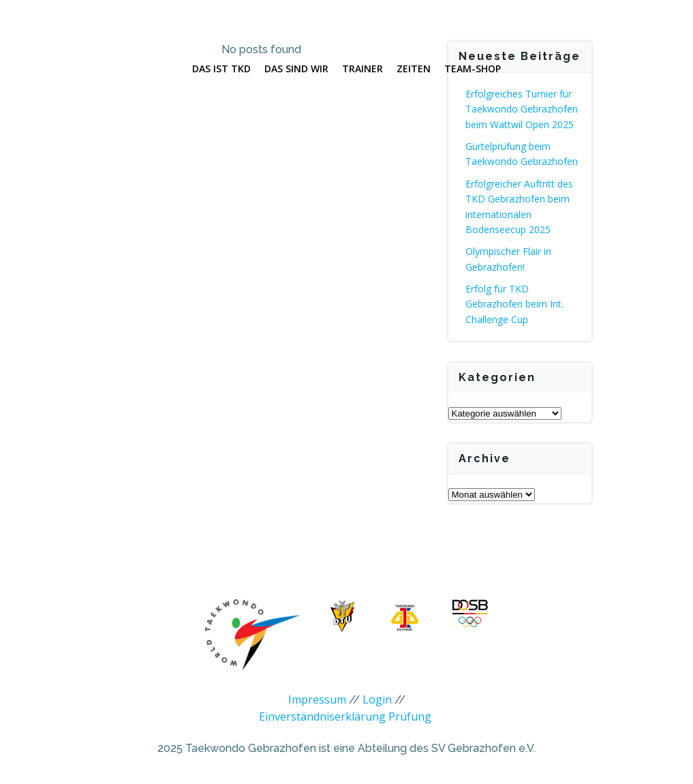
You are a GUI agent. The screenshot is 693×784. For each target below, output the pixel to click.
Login (377, 699)
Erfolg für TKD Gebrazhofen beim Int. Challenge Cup (514, 304)
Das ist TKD (221, 69)
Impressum (317, 699)
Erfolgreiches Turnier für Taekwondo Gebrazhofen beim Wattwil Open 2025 (522, 109)
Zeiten (414, 69)
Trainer (363, 69)
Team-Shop (473, 69)
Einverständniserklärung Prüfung (345, 717)
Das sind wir (296, 69)
